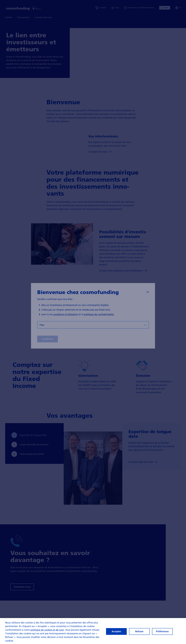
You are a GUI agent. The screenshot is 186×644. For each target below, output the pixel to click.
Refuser (139, 632)
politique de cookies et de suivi (47, 630)
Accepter (116, 632)
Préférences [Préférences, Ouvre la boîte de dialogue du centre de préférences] (162, 632)
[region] (93, 631)
